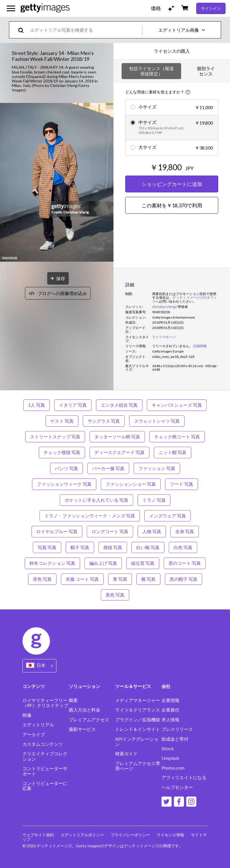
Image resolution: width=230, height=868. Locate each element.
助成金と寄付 (175, 739)
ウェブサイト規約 (38, 835)
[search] (23, 30)
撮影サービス (82, 729)
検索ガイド (126, 754)
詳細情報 (200, 346)
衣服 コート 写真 (82, 579)
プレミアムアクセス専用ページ (138, 766)
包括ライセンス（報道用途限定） (151, 71)
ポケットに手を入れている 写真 (96, 500)
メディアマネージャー (138, 700)
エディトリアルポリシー (82, 835)
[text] (85, 30)
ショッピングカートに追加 (172, 184)
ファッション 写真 (157, 468)
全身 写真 (185, 531)
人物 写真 (152, 531)
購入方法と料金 (85, 710)
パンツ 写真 (66, 468)
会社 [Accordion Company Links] (166, 686)
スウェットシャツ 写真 (157, 421)
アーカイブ (34, 735)
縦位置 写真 (143, 563)
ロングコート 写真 (110, 531)
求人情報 (170, 720)
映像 (27, 715)
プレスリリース (177, 729)
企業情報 (170, 700)
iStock (168, 749)
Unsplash (170, 758)
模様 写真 (113, 547)
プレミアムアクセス (89, 720)
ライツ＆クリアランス (138, 710)
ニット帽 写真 (173, 452)
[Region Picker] (39, 666)
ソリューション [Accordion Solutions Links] (85, 686)
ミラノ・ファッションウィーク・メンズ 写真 (90, 516)
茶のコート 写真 (185, 563)
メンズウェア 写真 (168, 516)
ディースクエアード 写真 (119, 452)
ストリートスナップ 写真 (55, 437)
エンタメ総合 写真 (119, 405)
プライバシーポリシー (130, 835)
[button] (57, 183)
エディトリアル (38, 725)
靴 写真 (148, 579)
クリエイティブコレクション (45, 756)
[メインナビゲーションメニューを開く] (11, 8)
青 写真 (120, 579)
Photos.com (173, 768)
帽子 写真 (80, 547)
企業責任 (170, 710)
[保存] (58, 278)
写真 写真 (47, 547)
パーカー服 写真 (108, 468)
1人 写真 (37, 405)
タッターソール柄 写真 (117, 437)
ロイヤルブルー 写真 (57, 531)
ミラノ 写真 (154, 500)
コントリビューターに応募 (45, 786)
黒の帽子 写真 (184, 579)
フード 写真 (182, 484)
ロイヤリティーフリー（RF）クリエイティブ (45, 703)
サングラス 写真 (104, 421)
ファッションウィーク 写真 (64, 484)
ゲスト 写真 (62, 421)
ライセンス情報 (170, 835)
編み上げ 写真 (103, 563)
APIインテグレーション (137, 742)
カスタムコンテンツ (43, 744)
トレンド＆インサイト (138, 729)
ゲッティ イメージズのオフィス (185, 299)
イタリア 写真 (73, 405)
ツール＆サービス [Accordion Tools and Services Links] (133, 686)
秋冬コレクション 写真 (52, 563)
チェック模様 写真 (62, 452)
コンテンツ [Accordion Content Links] (34, 686)
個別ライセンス (206, 71)
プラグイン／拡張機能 (138, 720)
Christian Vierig (164, 307)
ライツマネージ (164, 337)
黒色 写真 (115, 595)
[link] (172, 346)
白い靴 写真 (148, 547)
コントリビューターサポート (45, 771)
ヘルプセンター (177, 787)
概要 (73, 700)
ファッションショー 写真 (131, 484)
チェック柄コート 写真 (177, 437)
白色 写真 (183, 547)
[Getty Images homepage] (45, 8)
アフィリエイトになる (184, 777)
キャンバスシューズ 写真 (177, 405)
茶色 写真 (42, 579)
